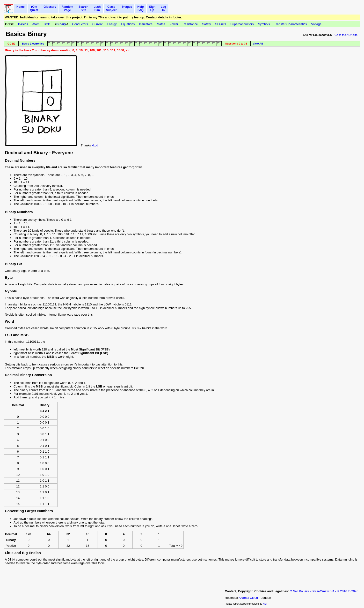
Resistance (190, 24)
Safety (206, 24)
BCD (47, 24)
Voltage (316, 24)
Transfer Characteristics (290, 24)
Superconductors (242, 24)
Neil (265, 604)
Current (98, 24)
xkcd (95, 145)
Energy (112, 24)
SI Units (221, 24)
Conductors (80, 24)
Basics (23, 24)
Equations (128, 24)
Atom (36, 24)
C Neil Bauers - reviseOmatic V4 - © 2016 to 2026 (324, 591)
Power (174, 24)
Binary (61, 24)
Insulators (146, 24)
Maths (161, 24)
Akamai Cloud (248, 598)
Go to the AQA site (346, 35)
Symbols (264, 24)
